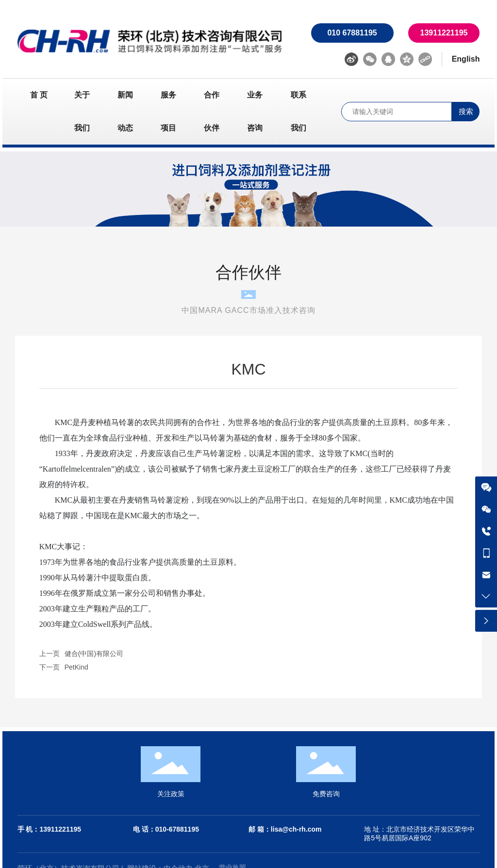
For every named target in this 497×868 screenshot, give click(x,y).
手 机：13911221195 (50, 829)
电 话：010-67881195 (166, 829)
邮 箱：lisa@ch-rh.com (285, 829)
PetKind (76, 667)
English (466, 59)
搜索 (466, 111)
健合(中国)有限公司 (94, 654)
